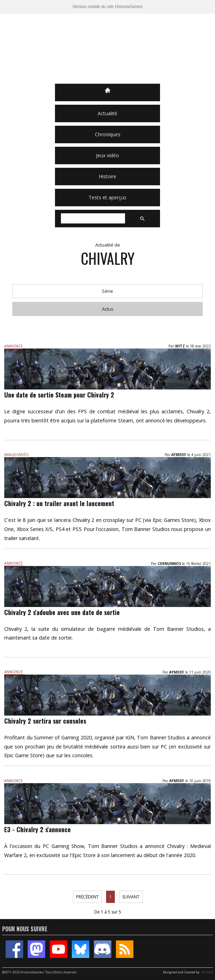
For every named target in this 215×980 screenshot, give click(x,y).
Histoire (107, 176)
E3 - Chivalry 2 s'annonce (37, 829)
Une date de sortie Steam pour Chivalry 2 (59, 395)
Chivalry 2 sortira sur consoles (45, 721)
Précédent (87, 897)
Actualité (107, 113)
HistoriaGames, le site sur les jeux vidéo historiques (107, 49)
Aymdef (207, 972)
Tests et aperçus (107, 197)
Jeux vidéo (107, 155)
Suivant (131, 897)
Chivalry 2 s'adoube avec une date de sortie (62, 612)
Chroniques (108, 134)
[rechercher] (92, 219)
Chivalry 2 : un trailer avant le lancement (59, 503)
